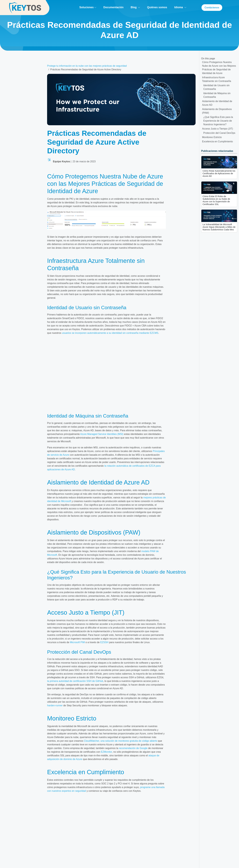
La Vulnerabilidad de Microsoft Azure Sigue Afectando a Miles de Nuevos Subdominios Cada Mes (219, 227)
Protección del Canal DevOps (219, 133)
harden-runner (55, 705)
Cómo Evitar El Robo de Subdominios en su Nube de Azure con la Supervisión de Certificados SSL (216, 200)
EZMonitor (106, 752)
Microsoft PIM (77, 642)
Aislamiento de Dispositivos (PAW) (217, 111)
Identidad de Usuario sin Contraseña (217, 87)
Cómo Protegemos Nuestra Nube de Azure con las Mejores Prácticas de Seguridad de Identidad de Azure (219, 68)
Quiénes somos (157, 7)
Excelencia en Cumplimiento (218, 141)
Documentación (113, 7)
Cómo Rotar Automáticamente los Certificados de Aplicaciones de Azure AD (219, 174)
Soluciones (88, 7)
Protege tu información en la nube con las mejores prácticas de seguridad (87, 66)
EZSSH (104, 642)
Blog (135, 7)
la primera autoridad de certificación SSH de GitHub (75, 681)
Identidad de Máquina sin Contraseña (217, 95)
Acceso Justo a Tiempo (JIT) (218, 129)
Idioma (180, 7)
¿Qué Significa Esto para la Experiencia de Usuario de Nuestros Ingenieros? (218, 121)
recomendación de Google (133, 748)
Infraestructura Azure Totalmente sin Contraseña (217, 79)
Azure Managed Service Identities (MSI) (102, 434)
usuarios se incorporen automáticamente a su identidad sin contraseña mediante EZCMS (110, 333)
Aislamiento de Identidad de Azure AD (217, 103)
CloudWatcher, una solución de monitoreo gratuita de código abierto (120, 741)
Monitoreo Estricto (212, 137)
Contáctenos (212, 8)
